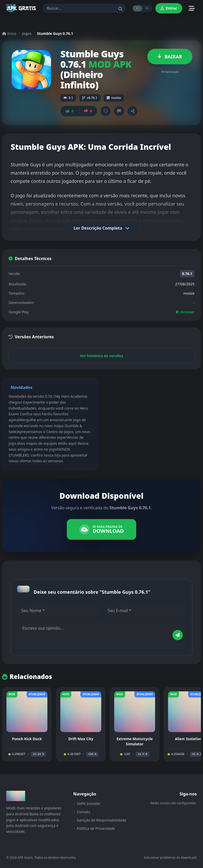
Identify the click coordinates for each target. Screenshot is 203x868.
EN (147, 8)
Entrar (169, 8)
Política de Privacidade (94, 828)
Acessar (185, 312)
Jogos (27, 33)
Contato (82, 812)
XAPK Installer (87, 804)
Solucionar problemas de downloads (170, 858)
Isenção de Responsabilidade (100, 820)
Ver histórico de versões (102, 356)
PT (137, 8)
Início (9, 33)
